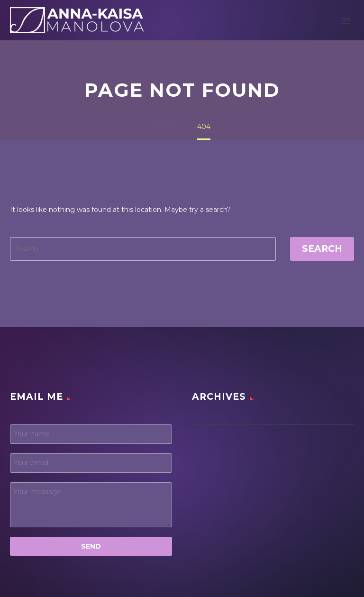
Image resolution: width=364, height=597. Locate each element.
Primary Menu (346, 21)
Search (322, 249)
